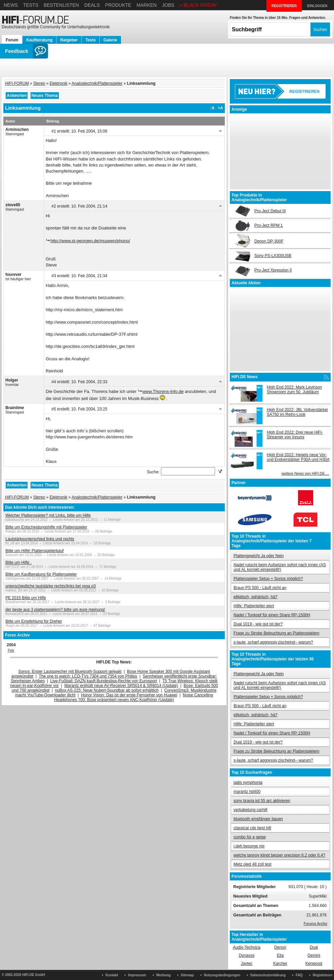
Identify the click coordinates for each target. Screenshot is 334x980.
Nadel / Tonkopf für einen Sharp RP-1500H (272, 615)
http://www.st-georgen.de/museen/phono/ (90, 241)
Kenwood (314, 964)
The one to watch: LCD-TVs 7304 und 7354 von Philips (88, 676)
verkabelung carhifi (250, 810)
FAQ (299, 975)
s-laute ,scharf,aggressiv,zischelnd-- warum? (273, 642)
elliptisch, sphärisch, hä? (256, 597)
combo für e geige (250, 837)
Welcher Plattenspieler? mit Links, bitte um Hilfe (48, 515)
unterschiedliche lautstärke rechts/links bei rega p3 (51, 586)
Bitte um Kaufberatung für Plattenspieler (41, 574)
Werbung (163, 975)
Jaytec (247, 964)
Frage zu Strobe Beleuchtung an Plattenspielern (277, 633)
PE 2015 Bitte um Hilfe (26, 598)
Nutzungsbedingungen (222, 975)
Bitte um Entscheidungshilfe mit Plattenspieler (46, 527)
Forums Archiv (316, 923)
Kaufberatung (39, 40)
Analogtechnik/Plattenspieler (97, 83)
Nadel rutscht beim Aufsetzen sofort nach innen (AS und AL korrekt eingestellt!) (280, 567)
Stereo (39, 83)
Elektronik (59, 83)
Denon (280, 947)
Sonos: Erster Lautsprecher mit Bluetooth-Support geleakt (70, 672)
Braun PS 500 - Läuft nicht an (260, 588)
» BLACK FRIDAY (199, 5)
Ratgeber (69, 40)
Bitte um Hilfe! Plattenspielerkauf (34, 551)
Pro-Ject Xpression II (273, 270)
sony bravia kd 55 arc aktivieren (262, 801)
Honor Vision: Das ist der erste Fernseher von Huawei (129, 695)
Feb (11, 650)
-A (213, 108)
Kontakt (112, 975)
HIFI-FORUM (17, 83)
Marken (147, 5)
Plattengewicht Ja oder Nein (259, 556)
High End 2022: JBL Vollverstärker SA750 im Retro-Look (297, 412)
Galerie (110, 40)
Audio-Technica (247, 947)
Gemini (314, 955)
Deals (92, 5)
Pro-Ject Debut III (270, 211)
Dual (314, 947)
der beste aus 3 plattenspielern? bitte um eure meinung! (55, 610)
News (11, 5)
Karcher (280, 964)
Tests (31, 5)
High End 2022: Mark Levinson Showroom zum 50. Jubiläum (294, 390)
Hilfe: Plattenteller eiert (254, 606)
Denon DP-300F (269, 241)
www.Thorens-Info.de (163, 391)
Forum (12, 40)
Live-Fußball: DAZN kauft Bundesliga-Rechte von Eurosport (104, 681)
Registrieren (323, 975)
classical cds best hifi (252, 828)
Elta (280, 955)
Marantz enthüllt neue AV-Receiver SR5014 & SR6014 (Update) (121, 686)
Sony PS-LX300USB (273, 256)
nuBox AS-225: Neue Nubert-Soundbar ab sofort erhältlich (107, 690)
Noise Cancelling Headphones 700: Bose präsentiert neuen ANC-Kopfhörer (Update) (134, 697)
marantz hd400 (247, 792)
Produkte (118, 5)
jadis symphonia (248, 783)
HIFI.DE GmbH (34, 975)
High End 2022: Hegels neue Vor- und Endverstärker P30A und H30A (298, 457)
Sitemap (187, 975)
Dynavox (247, 955)
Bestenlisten (61, 5)
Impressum (137, 975)
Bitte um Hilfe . (18, 562)
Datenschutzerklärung (268, 975)
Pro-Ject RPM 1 (269, 225)
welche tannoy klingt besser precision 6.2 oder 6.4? (279, 855)
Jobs (168, 5)
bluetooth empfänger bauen (258, 819)
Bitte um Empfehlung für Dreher (34, 621)
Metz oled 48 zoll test (253, 864)
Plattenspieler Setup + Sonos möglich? (268, 579)
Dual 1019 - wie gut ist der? (258, 624)
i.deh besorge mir (249, 846)
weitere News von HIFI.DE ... (305, 473)
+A (220, 108)
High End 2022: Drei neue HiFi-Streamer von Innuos (295, 435)
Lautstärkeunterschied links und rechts (40, 539)
